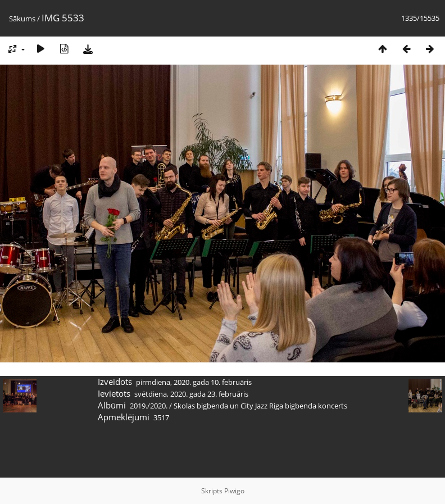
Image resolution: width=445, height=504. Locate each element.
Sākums (22, 19)
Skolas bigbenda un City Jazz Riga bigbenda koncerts (260, 406)
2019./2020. (149, 406)
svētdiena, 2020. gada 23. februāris (191, 394)
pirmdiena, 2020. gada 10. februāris (194, 382)
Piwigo (234, 491)
